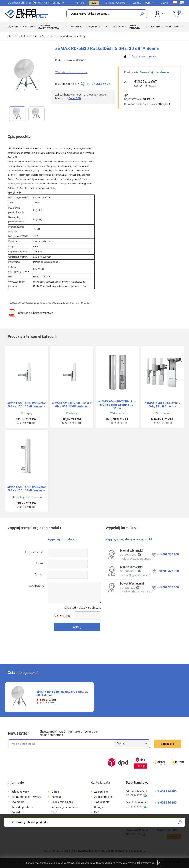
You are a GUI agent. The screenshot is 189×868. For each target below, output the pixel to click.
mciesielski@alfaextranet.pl (135, 575)
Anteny (156, 27)
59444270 (133, 555)
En (182, 3)
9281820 (132, 588)
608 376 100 (168, 571)
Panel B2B (75, 98)
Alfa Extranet (27, 14)
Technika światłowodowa (49, 27)
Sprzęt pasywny (135, 27)
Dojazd (16, 812)
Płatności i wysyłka (115, 3)
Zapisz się (167, 744)
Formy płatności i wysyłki (27, 797)
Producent (86, 303)
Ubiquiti (92, 27)
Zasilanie (118, 27)
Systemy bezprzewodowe (57, 36)
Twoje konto (102, 802)
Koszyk (176, 10)
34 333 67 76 (54, 3)
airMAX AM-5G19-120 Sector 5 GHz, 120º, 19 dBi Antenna (27, 489)
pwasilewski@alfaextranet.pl (136, 592)
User (160, 14)
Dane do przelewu (22, 807)
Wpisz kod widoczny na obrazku (82, 608)
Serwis (56, 812)
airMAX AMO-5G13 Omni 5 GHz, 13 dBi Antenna (162, 405)
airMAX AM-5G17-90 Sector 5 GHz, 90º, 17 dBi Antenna (72, 405)
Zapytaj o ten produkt (144, 57)
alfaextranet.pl (16, 36)
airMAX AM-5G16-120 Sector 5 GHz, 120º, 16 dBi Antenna (27, 405)
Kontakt (79, 3)
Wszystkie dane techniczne (71, 72)
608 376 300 (168, 554)
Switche (28, 27)
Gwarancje (18, 802)
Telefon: (39, 575)
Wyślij (77, 627)
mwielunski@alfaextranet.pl (136, 559)
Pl (175, 3)
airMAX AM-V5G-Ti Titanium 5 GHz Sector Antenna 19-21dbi (117, 405)
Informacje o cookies (64, 807)
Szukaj (142, 14)
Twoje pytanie (36, 586)
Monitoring (173, 27)
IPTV (105, 27)
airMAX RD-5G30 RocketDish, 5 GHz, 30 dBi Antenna (62, 693)
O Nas (55, 792)
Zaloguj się (101, 792)
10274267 (133, 571)
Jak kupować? (20, 792)
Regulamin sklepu (62, 802)
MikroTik (76, 27)
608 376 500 (168, 587)
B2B (94, 3)
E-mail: (40, 563)
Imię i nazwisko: (35, 552)
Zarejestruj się (103, 797)
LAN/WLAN (12, 27)
